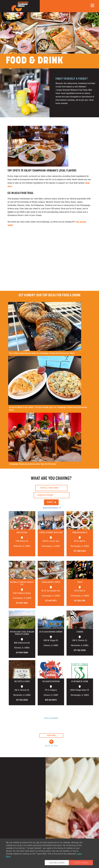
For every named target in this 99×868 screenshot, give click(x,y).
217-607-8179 (51, 601)
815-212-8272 (51, 700)
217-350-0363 (80, 551)
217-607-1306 (22, 603)
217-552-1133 (80, 601)
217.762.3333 (22, 700)
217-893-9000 (22, 653)
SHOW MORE (51, 736)
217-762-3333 (80, 650)
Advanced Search (52, 508)
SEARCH (51, 502)
